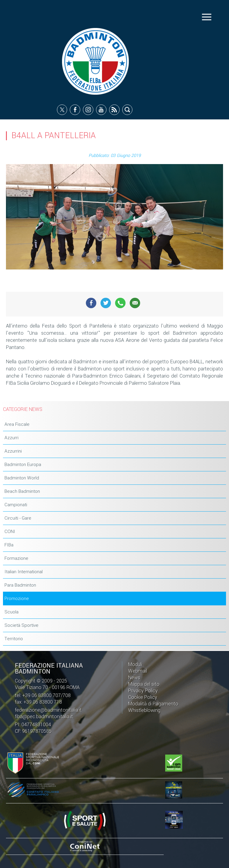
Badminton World (22, 478)
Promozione (17, 599)
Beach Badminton (22, 491)
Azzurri (11, 438)
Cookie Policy (143, 697)
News (134, 678)
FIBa (9, 545)
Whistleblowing (144, 710)
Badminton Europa (23, 465)
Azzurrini (13, 451)
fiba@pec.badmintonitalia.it (44, 717)
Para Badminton (20, 585)
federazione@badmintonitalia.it (48, 710)
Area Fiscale (17, 424)
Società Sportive (21, 625)
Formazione (16, 558)
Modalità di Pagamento (153, 704)
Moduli (135, 664)
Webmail (138, 671)
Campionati (16, 505)
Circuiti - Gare (18, 518)
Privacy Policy (143, 691)
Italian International (24, 572)
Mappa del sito (144, 684)
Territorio (14, 639)
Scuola (11, 612)
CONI (10, 532)
